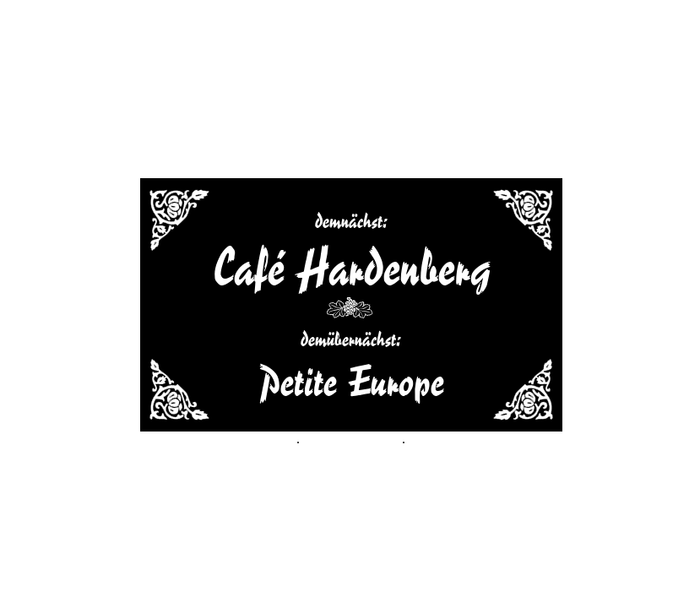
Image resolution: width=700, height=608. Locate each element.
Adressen (193, 439)
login (510, 439)
